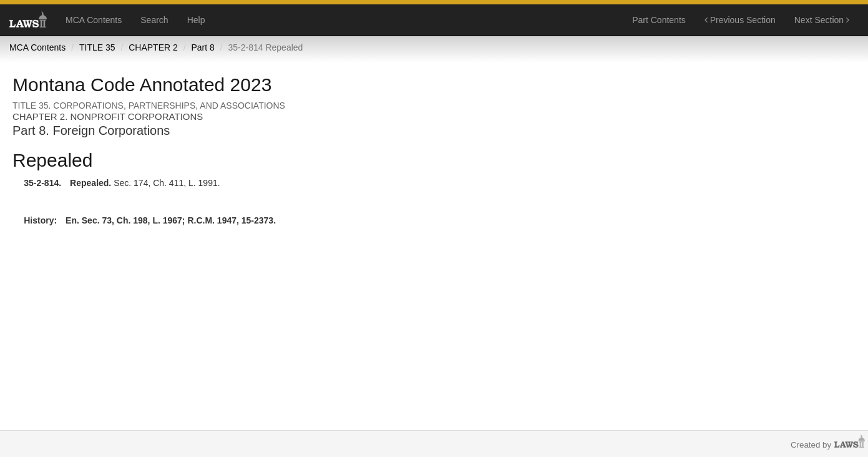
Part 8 (202, 47)
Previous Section (740, 20)
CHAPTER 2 (153, 47)
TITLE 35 (97, 47)
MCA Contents (94, 20)
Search (154, 20)
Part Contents (659, 20)
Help (196, 20)
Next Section (822, 20)
